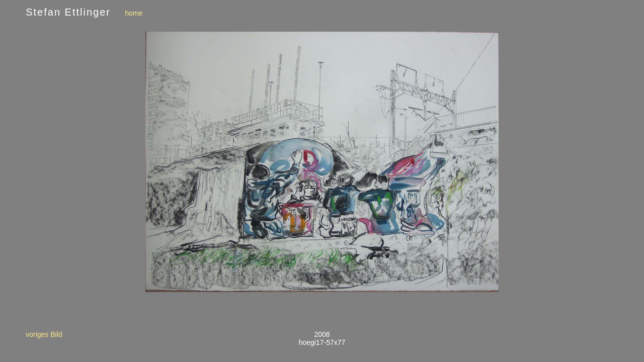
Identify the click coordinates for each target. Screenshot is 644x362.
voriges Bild (44, 334)
